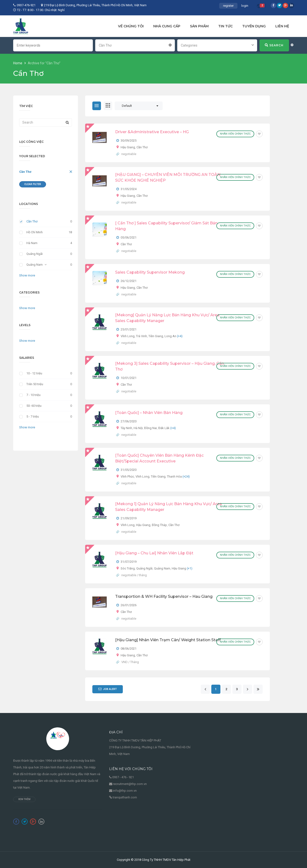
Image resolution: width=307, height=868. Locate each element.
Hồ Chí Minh (35, 232)
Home (18, 63)
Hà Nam (32, 243)
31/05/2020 (129, 470)
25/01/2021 (129, 329)
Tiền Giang (156, 336)
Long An (170, 336)
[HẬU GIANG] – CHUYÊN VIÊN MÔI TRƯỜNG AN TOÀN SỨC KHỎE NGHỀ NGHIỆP (168, 177)
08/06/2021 (129, 649)
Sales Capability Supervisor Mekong (150, 272)
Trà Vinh (142, 336)
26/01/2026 (129, 605)
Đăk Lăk (164, 428)
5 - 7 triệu (33, 416)
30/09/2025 (129, 141)
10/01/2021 (129, 378)
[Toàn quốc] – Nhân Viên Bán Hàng (149, 413)
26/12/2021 (129, 281)
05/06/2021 (129, 237)
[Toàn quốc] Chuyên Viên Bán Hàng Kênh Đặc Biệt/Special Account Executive (159, 458)
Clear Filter (33, 184)
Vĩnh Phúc (127, 476)
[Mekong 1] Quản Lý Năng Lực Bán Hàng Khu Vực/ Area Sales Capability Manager (168, 507)
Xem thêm (24, 799)
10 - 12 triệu (34, 373)
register (228, 6)
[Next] (247, 689)
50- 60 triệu (34, 406)
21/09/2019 (129, 518)
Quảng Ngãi (35, 254)
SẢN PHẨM (199, 26)
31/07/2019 (129, 562)
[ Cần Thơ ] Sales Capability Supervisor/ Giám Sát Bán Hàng (166, 226)
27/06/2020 (129, 421)
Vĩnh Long (128, 336)
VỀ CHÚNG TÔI (131, 26)
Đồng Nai (151, 428)
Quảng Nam (35, 265)
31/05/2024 (129, 189)
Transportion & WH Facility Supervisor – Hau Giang (164, 596)
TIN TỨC (225, 26)
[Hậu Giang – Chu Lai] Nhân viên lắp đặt (154, 553)
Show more (27, 275)
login (245, 6)
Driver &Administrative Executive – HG (152, 132)
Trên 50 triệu (35, 384)
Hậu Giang (128, 147)
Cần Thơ (25, 172)
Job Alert (108, 689)
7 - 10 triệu (33, 395)
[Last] (258, 689)
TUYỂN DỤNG (254, 26)
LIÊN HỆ (282, 26)
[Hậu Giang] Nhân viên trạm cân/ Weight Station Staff (168, 640)
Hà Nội (138, 428)
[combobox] (135, 45)
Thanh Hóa (174, 476)
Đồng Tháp (159, 525)
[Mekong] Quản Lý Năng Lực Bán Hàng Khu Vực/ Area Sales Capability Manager (167, 318)
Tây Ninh (126, 428)
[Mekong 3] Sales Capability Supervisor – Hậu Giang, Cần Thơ (170, 366)
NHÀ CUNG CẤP (167, 26)
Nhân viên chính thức (235, 134)
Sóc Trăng (128, 568)
